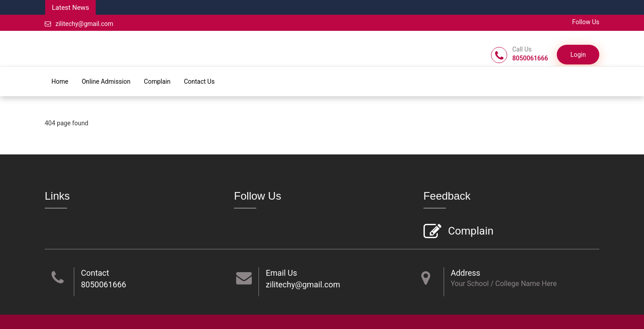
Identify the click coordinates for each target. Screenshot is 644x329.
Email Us (281, 273)
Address (466, 273)
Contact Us (199, 81)
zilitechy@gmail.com (79, 24)
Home (60, 81)
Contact (95, 273)
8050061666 (104, 284)
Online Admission (106, 81)
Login (578, 55)
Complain (157, 81)
